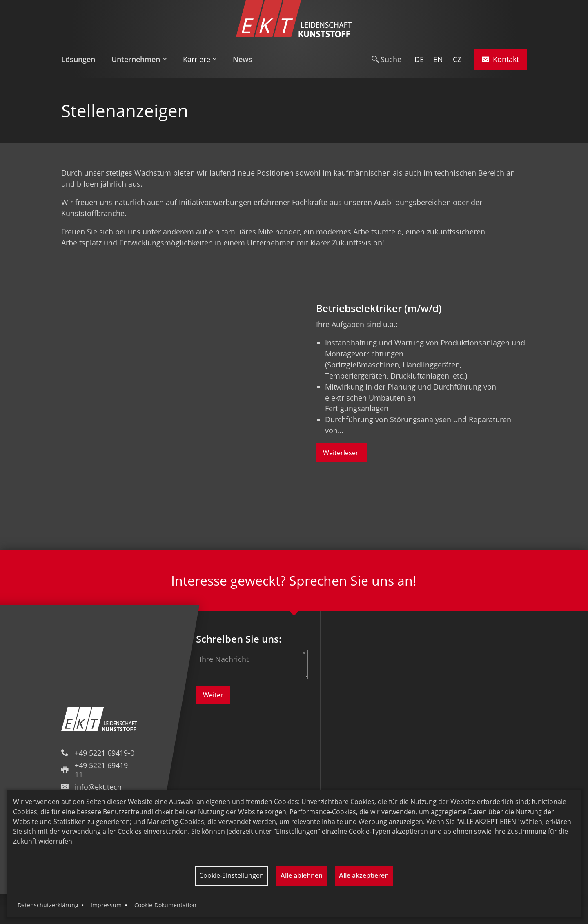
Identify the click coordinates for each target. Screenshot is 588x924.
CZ (457, 59)
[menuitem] (82, 60)
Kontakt (500, 59)
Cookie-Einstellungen (232, 875)
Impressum (106, 905)
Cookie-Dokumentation (165, 905)
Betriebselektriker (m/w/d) (379, 308)
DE (419, 59)
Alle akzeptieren (364, 875)
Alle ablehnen (302, 875)
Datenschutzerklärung (48, 905)
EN (438, 59)
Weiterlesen (341, 453)
